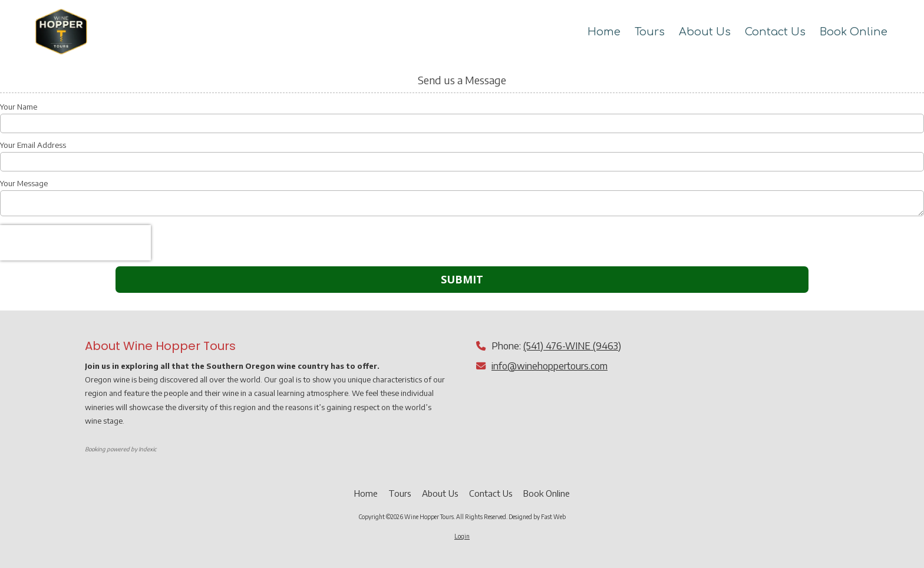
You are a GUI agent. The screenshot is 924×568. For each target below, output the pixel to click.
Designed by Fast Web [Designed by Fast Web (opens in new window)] (537, 517)
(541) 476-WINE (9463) (572, 346)
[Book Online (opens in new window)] (854, 32)
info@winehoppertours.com (550, 366)
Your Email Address (33, 145)
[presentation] (75, 243)
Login (462, 536)
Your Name (19, 107)
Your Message (24, 183)
